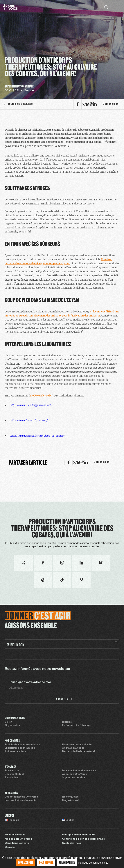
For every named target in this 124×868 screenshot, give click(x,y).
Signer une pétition (73, 778)
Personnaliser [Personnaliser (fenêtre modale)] (67, 862)
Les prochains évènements (21, 800)
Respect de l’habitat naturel (79, 752)
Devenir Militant (14, 774)
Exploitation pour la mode (20, 748)
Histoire (67, 722)
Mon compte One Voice (18, 839)
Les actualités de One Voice (21, 797)
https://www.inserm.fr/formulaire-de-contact (37, 436)
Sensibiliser (12, 778)
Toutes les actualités (18, 104)
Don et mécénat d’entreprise (79, 771)
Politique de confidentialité (78, 835)
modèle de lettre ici (41, 396)
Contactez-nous (72, 843)
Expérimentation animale (77, 745)
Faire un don (12, 771)
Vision (8, 722)
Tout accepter (26, 862)
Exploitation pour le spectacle (22, 745)
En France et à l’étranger (77, 725)
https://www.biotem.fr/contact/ (29, 420)
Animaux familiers (15, 752)
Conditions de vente (17, 843)
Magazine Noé (71, 800)
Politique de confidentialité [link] (93, 863)
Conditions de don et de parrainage (83, 839)
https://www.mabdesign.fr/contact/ (31, 405)
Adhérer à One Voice (74, 774)
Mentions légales (15, 835)
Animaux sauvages (73, 748)
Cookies (10, 847)
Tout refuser (46, 862)
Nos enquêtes (70, 797)
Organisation (13, 725)
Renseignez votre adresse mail (30, 682)
